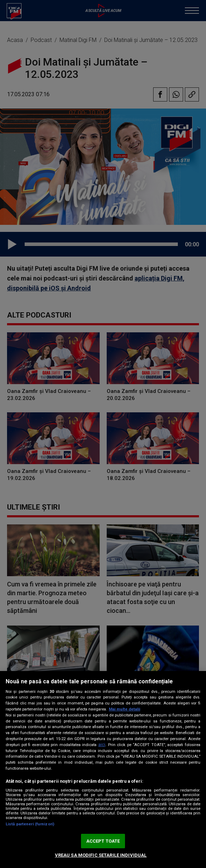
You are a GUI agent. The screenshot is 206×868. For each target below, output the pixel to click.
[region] (103, 769)
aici (102, 745)
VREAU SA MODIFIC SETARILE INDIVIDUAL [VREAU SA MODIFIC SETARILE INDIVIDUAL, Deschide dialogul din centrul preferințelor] (101, 855)
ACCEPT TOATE (103, 841)
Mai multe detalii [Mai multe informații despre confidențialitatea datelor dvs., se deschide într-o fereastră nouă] (124, 709)
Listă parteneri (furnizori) (30, 824)
